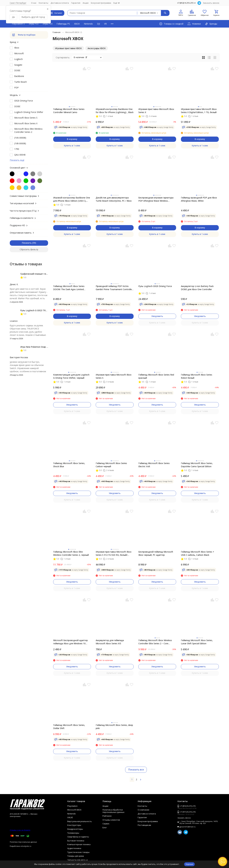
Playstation (72, 806)
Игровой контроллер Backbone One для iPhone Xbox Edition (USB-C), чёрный (72, 199)
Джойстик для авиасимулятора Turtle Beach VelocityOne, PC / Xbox (114, 199)
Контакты (44, 3)
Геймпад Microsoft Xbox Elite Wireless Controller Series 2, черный (71, 553)
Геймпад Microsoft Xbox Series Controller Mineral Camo (69, 111)
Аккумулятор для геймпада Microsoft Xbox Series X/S (110, 642)
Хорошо (189, 864)
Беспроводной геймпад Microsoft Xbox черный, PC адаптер (156, 553)
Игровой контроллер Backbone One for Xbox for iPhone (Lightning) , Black (115, 111)
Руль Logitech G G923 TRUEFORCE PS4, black (43, 310)
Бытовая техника (76, 841)
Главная (56, 32)
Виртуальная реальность (80, 821)
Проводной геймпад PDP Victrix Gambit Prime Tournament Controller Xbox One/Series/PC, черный (114, 288)
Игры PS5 (34, 24)
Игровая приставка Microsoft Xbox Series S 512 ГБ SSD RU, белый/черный (114, 553)
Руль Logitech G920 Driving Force (155, 286)
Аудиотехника (74, 848)
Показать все (136, 770)
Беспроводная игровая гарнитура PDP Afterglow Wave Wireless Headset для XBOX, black (156, 199)
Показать (27, 243)
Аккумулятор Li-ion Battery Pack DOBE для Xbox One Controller (197, 288)
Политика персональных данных (23, 842)
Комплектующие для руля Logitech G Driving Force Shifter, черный (71, 376)
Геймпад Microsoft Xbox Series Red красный (156, 376)
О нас (34, 3)
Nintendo (88, 24)
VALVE (70, 817)
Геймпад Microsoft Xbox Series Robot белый (197, 376)
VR (105, 24)
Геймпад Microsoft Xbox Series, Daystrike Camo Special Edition (197, 465)
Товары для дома (76, 856)
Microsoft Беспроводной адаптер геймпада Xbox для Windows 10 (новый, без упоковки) (70, 642)
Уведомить (157, 316)
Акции (86, 3)
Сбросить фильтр (29, 249)
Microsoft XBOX (74, 810)
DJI (98, 24)
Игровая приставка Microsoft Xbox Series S (114, 376)
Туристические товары (78, 852)
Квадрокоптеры (75, 829)
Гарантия (76, 3)
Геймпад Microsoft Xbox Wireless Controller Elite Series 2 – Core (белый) (155, 642)
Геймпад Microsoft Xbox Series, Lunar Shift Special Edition (197, 642)
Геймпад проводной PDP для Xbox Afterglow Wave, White (199, 199)
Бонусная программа (101, 3)
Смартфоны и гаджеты (78, 837)
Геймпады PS (63, 24)
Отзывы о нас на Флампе (20, 830)
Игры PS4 (47, 24)
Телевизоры (73, 833)
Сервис (106, 824)
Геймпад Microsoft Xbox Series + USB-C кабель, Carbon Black (198, 553)
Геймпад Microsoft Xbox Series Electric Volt (154, 465)
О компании (143, 810)
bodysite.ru (27, 846)
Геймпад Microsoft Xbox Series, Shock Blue (69, 465)
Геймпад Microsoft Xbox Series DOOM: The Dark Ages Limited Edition (69, 288)
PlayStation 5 (18, 24)
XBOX (77, 24)
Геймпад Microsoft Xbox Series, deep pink (114, 727)
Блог (105, 827)
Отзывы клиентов (111, 820)
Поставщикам (144, 825)
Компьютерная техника (79, 844)
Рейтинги (107, 816)
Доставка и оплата (60, 3)
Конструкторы (74, 825)
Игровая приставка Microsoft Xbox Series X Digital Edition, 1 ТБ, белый (199, 111)
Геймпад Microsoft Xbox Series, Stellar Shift (69, 727)
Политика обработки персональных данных (113, 811)
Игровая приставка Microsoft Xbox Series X (156, 111)
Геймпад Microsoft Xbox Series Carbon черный (111, 465)
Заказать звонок (211, 3)
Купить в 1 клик (72, 146)
